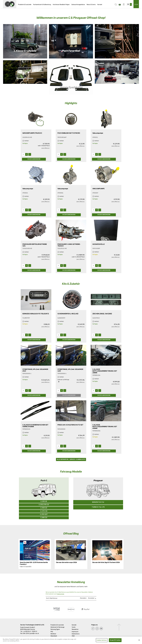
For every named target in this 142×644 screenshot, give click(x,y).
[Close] (139, 640)
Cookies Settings (102, 640)
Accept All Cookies (115, 640)
